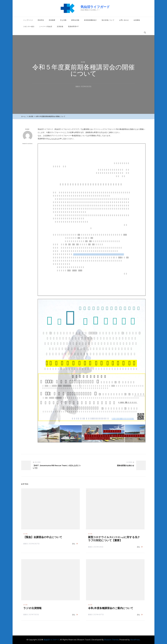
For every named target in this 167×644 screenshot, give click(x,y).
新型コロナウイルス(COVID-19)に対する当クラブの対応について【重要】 (114, 539)
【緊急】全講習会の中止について (43, 537)
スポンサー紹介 (29, 26)
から (56, 139)
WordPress (135, 640)
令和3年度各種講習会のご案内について (111, 608)
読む (75, 544)
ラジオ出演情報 (32, 608)
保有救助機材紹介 (90, 20)
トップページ (28, 20)
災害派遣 (60, 26)
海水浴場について (108, 20)
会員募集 (137, 20)
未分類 (83, 62)
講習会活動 (75, 20)
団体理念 (41, 20)
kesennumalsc (28, 138)
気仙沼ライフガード (95, 7)
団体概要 (52, 20)
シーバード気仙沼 (46, 26)
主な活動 (63, 20)
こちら (52, 139)
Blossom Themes (111, 640)
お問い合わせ (124, 20)
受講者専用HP (73, 26)
